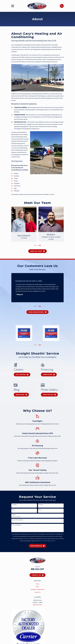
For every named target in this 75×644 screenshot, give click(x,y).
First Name (14, 505)
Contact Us (38, 575)
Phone (13, 510)
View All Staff (38, 251)
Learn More (49, 375)
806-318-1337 (37, 569)
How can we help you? (17, 525)
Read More (21, 395)
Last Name (41, 505)
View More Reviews (37, 312)
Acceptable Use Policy (51, 541)
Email (40, 510)
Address (14, 515)
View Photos (49, 395)
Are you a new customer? (17, 520)
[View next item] (39, 245)
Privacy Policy (43, 541)
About (37, 587)
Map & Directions (37, 605)
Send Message (37, 546)
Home (37, 584)
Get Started (22, 375)
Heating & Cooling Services (37, 589)
